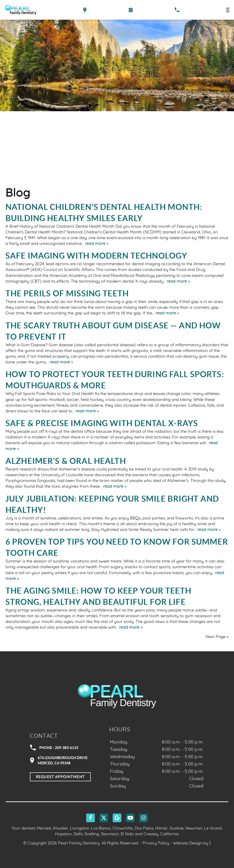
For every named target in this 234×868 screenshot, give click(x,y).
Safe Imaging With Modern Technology (96, 256)
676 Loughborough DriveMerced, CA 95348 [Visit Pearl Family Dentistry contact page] (59, 760)
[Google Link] (117, 818)
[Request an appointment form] (131, 10)
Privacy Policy (156, 843)
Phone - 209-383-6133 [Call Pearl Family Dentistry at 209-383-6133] (54, 748)
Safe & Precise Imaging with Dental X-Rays (102, 423)
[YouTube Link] (130, 818)
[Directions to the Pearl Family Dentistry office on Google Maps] (85, 10)
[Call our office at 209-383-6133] (177, 10)
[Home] (21, 10)
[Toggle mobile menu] (228, 10)
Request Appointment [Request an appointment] (60, 777)
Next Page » (217, 637)
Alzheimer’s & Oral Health (66, 461)
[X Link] (104, 818)
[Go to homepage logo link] (117, 696)
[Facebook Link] (90, 818)
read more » (97, 244)
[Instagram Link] (144, 818)
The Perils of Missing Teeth (67, 293)
